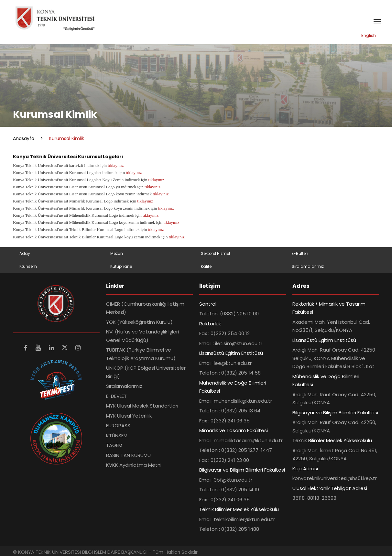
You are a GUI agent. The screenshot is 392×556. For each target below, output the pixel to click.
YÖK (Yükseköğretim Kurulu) (139, 322)
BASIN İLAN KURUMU (128, 455)
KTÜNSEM (117, 436)
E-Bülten (300, 253)
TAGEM (114, 445)
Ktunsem (28, 266)
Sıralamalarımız (308, 266)
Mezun (117, 253)
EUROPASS (118, 425)
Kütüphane (121, 266)
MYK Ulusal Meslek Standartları (142, 406)
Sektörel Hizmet (216, 253)
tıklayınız (116, 165)
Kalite (206, 266)
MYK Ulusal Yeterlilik (129, 416)
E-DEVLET (116, 396)
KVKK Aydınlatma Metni (134, 465)
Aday (25, 253)
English (369, 35)
